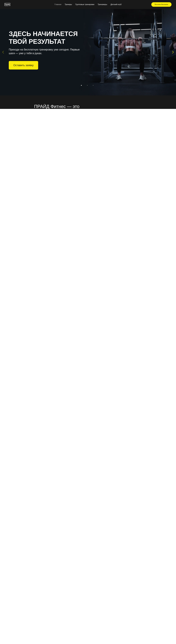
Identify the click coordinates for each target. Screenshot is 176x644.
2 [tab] (88, 86)
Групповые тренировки (85, 4)
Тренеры (68, 4)
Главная (58, 4)
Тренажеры (102, 4)
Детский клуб (116, 4)
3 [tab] (94, 86)
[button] (161, 4)
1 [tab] (82, 86)
